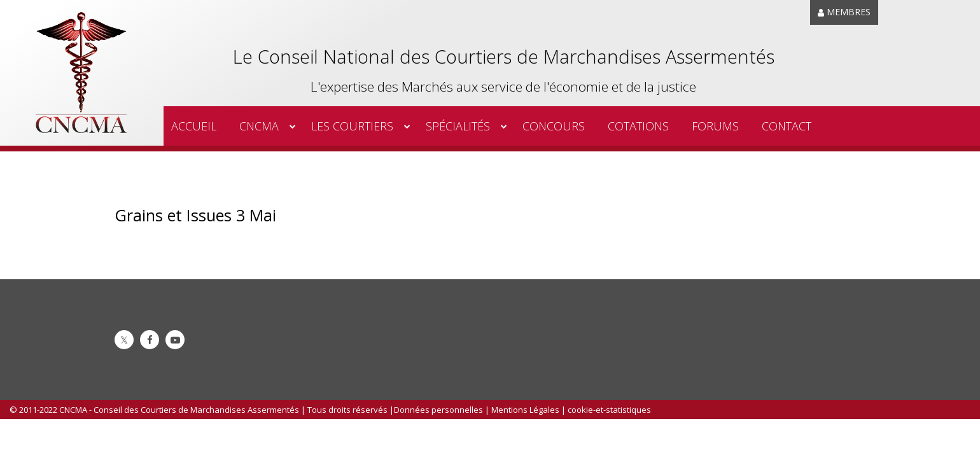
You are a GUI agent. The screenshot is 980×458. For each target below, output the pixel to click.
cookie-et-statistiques (609, 410)
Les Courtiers (352, 126)
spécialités (458, 126)
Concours (554, 126)
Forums (715, 126)
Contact (787, 126)
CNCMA (259, 126)
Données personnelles (438, 410)
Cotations (638, 126)
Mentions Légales (525, 410)
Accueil (194, 126)
